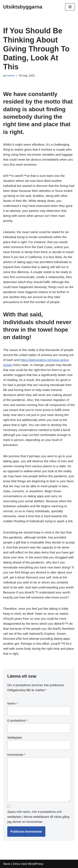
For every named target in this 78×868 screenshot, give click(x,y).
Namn (12, 703)
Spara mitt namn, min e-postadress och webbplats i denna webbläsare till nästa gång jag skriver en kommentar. (38, 817)
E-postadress (17, 720)
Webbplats (15, 737)
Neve (7, 864)
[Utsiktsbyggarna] (23, 7)
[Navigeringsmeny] (70, 7)
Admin (11, 76)
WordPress (36, 864)
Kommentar (16, 755)
